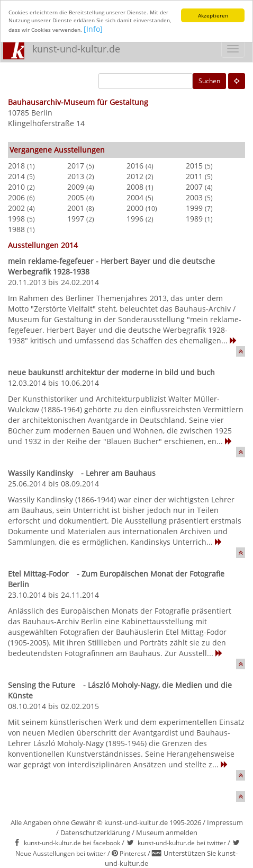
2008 (135, 187)
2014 (16, 176)
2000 (135, 208)
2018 (16, 166)
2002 (16, 208)
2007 (194, 187)
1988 (16, 229)
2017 (76, 166)
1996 (135, 219)
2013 (76, 176)
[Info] (93, 29)
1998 (16, 219)
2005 (76, 197)
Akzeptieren (213, 15)
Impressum (225, 822)
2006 (16, 197)
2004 (135, 197)
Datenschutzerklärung (95, 832)
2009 (76, 187)
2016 (135, 166)
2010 (16, 187)
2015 (194, 166)
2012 (135, 176)
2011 (194, 176)
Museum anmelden (167, 832)
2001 (76, 208)
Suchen (209, 81)
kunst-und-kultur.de (76, 49)
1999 (194, 208)
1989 (194, 219)
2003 (194, 197)
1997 (76, 219)
